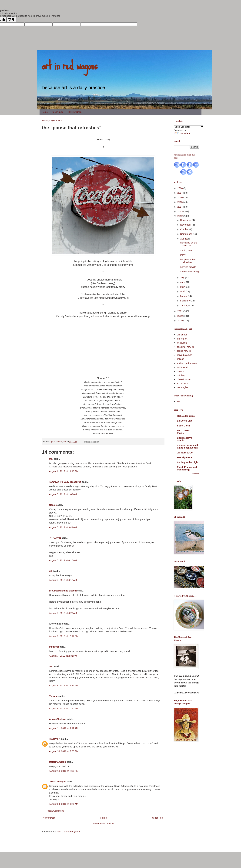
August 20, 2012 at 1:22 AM (64, 804)
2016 (180, 197)
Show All (196, 473)
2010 (180, 316)
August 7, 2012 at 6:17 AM (63, 580)
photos (59, 442)
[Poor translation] (12, 20)
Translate (182, 133)
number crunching (189, 272)
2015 (180, 202)
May (183, 287)
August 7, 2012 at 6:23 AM (63, 613)
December (186, 220)
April (183, 291)
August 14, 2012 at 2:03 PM (64, 751)
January (185, 305)
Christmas (182, 335)
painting (181, 375)
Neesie (53, 505)
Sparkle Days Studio (184, 439)
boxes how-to (184, 351)
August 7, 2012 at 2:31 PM (63, 656)
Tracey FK (55, 739)
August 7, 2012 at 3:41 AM (63, 527)
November (186, 225)
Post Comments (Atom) (69, 832)
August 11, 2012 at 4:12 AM (64, 728)
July (183, 277)
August (184, 239)
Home (45, 112)
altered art (182, 339)
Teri (51, 666)
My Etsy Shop (75, 112)
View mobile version (103, 823)
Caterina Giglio (58, 762)
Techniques (58, 112)
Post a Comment (55, 811)
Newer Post (49, 818)
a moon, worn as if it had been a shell (187, 446)
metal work (182, 367)
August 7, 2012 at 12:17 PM (64, 636)
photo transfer (184, 379)
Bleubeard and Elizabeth (63, 591)
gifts (53, 442)
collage (181, 359)
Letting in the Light (188, 462)
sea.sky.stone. (185, 457)
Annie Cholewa (58, 719)
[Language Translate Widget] (189, 127)
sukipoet (54, 647)
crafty (183, 255)
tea (65, 442)
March (184, 296)
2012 (180, 216)
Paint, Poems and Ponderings (187, 468)
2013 (180, 211)
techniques (182, 383)
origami (181, 371)
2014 (180, 207)
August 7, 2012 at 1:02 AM (63, 494)
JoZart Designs (58, 782)
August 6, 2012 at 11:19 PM (64, 471)
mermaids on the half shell (189, 244)
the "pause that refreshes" (188, 261)
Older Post (158, 818)
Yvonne (53, 696)
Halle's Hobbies (186, 416)
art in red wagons (70, 65)
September (186, 234)
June (183, 282)
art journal (182, 343)
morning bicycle (188, 267)
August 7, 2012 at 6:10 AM (63, 560)
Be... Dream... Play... (185, 432)
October (185, 229)
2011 (180, 311)
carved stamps (184, 355)
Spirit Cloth (183, 426)
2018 (180, 188)
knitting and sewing (187, 363)
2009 (180, 320)
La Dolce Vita (184, 421)
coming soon (186, 250)
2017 (180, 193)
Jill (51, 571)
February (185, 301)
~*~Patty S (55, 538)
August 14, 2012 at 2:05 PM (64, 771)
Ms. (51, 459)
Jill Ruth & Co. (185, 453)
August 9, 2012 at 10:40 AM (64, 708)
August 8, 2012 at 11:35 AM (64, 685)
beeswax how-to (185, 347)
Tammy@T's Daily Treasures (65, 482)
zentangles (182, 387)
